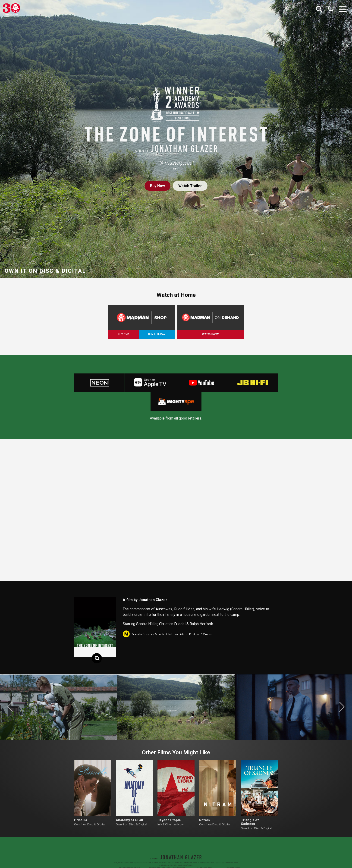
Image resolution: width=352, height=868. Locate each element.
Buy (157, 186)
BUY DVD (124, 334)
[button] (10, 707)
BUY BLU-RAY (157, 334)
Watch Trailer (190, 186)
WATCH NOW (210, 334)
